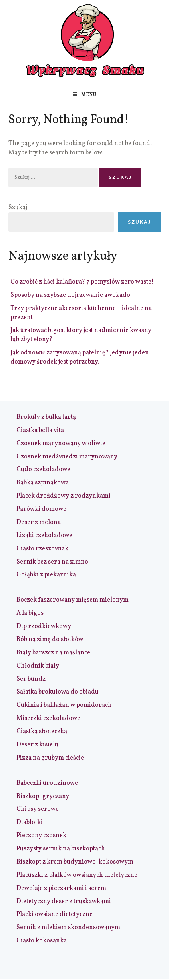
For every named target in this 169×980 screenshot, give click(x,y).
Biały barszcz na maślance (53, 653)
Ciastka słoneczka (42, 732)
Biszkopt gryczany (43, 796)
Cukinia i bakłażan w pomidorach (64, 705)
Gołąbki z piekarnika (46, 575)
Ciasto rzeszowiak (42, 549)
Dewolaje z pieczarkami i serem (61, 888)
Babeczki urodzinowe (47, 783)
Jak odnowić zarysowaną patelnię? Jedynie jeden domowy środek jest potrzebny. (80, 357)
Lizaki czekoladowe (44, 536)
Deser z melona (39, 522)
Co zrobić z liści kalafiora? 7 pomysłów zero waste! (82, 282)
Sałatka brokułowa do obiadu (58, 692)
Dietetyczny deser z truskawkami (64, 902)
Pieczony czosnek (41, 836)
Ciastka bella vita (40, 430)
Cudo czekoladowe (43, 470)
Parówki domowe (41, 509)
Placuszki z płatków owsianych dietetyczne (77, 875)
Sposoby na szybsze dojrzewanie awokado (70, 295)
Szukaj (18, 208)
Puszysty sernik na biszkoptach (61, 849)
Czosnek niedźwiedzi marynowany (67, 457)
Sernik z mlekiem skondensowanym (68, 928)
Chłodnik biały (38, 666)
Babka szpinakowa (43, 483)
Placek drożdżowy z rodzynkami (64, 496)
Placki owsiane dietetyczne (55, 914)
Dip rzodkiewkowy (44, 626)
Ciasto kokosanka (42, 941)
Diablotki (30, 822)
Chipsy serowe (38, 809)
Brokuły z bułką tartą (46, 417)
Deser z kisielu (37, 745)
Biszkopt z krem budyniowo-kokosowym (75, 862)
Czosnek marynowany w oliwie (61, 444)
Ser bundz (31, 679)
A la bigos (30, 613)
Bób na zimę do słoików (50, 640)
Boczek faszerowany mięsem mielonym (73, 600)
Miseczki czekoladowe (48, 718)
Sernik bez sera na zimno (52, 562)
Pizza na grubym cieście (50, 758)
